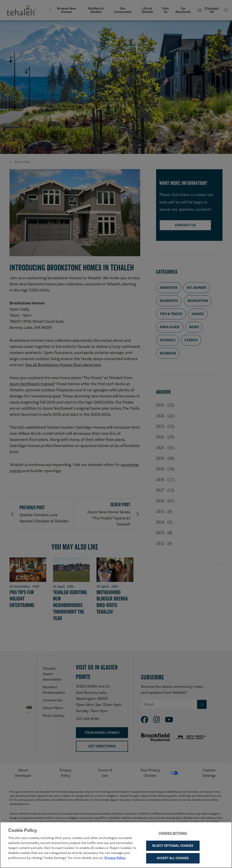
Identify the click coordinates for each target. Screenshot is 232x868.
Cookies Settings (173, 834)
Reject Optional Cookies (173, 846)
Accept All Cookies (173, 859)
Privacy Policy (115, 859)
